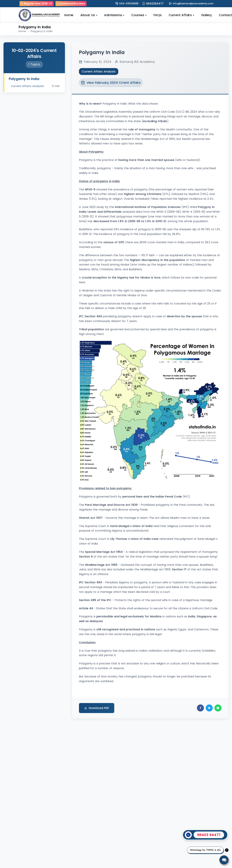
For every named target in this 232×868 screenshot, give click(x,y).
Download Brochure (71, 4)
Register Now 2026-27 (37, 4)
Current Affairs (181, 15)
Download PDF (97, 708)
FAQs (158, 15)
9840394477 (155, 4)
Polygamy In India (42, 31)
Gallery (207, 15)
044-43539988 (129, 4)
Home (69, 15)
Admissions (114, 15)
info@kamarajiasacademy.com (193, 4)
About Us (89, 15)
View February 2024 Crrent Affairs (111, 83)
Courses (139, 15)
